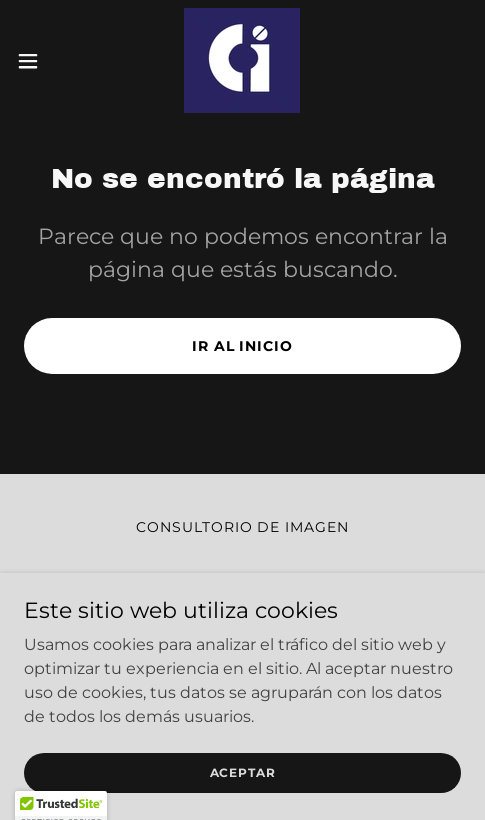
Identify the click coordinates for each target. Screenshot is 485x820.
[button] (43, 61)
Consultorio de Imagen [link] (243, 527)
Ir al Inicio (243, 346)
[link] (242, 60)
